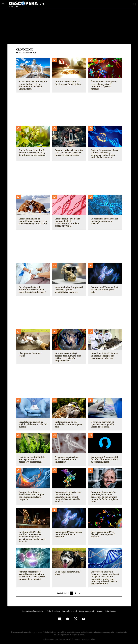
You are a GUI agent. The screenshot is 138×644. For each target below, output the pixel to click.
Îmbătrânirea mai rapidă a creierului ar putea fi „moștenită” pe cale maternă (105, 84)
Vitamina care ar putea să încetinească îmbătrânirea (68, 83)
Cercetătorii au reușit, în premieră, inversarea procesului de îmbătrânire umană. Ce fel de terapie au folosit (104, 494)
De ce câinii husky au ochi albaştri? (67, 571)
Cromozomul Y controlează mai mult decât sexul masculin (68, 532)
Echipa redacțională (86, 609)
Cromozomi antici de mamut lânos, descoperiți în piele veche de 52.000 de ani (33, 221)
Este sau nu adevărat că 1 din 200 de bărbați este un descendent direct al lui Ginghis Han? (33, 85)
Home (19, 52)
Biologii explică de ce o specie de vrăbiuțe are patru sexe (68, 422)
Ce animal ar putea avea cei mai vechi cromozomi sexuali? (104, 221)
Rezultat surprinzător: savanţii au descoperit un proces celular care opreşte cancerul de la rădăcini (32, 573)
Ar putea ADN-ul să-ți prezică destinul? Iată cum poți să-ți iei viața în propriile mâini (69, 356)
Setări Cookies (109, 609)
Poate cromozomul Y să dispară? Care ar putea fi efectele (103, 532)
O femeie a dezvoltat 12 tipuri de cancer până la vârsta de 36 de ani (105, 422)
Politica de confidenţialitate (34, 609)
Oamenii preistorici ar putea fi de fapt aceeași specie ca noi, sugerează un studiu (68, 153)
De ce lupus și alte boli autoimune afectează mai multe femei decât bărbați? (32, 290)
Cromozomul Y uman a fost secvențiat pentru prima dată (105, 288)
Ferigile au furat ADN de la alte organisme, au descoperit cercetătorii (31, 457)
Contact (99, 609)
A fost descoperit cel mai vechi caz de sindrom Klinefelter (67, 457)
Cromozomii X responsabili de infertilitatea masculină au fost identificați (105, 457)
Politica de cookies (53, 609)
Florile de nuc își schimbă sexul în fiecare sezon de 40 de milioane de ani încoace (32, 153)
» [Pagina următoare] (80, 591)
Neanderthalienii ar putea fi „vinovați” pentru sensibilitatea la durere (68, 290)
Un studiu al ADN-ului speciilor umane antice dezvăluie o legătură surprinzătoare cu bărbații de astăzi (33, 534)
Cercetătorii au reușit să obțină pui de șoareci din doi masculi (32, 422)
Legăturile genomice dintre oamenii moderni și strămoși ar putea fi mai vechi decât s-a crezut (105, 154)
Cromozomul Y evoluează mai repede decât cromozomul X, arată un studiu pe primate (67, 222)
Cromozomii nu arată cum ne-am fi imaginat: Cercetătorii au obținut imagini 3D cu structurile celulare (68, 494)
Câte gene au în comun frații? (33, 353)
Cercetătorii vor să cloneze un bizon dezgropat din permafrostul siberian (104, 356)
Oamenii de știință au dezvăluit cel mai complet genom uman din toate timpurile (31, 493)
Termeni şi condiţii (69, 609)
